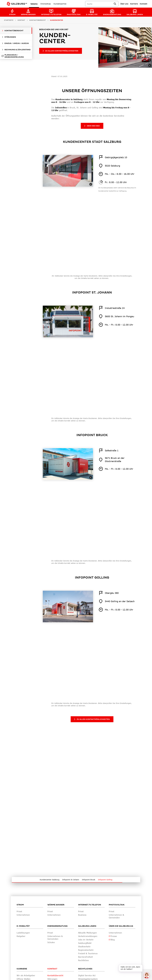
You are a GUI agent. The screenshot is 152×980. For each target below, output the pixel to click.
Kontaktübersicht (38, 20)
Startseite (9, 20)
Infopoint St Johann (71, 880)
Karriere (22, 969)
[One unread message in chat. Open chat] (147, 975)
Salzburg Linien (87, 926)
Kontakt (52, 969)
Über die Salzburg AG (121, 926)
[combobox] (100, 4)
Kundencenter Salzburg (50, 880)
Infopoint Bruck (89, 880)
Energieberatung (57, 926)
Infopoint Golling (105, 880)
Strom (20, 905)
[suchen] (115, 4)
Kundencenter (56, 20)
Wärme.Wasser (56, 905)
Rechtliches (85, 969)
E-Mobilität (23, 926)
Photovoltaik (117, 905)
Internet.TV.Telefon (90, 905)
